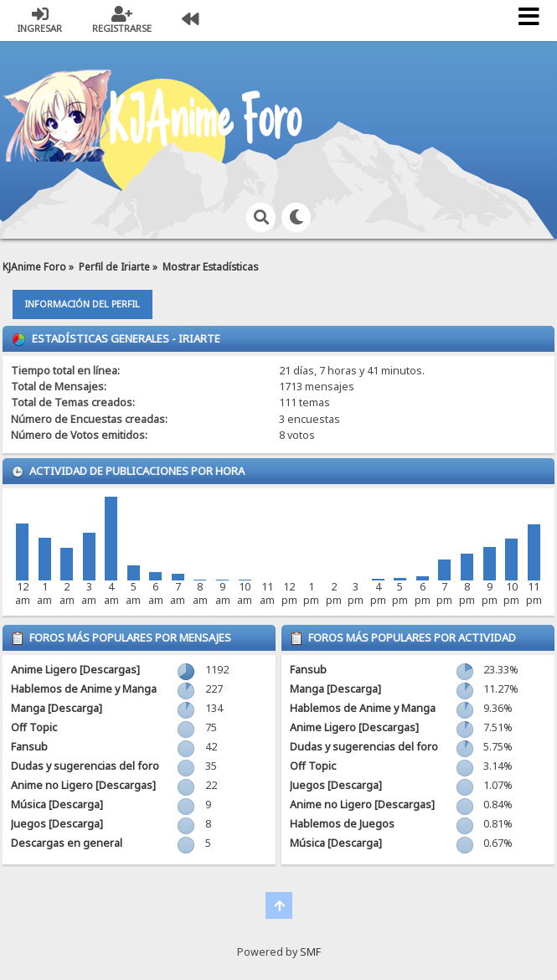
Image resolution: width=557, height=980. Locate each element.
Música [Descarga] (57, 805)
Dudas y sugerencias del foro (85, 766)
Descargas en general (67, 843)
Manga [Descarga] (57, 708)
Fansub (29, 747)
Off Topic (34, 727)
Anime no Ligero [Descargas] (83, 785)
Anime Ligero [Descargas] (75, 670)
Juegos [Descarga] (57, 824)
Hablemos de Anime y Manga (84, 689)
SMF (310, 952)
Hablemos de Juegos (342, 824)
